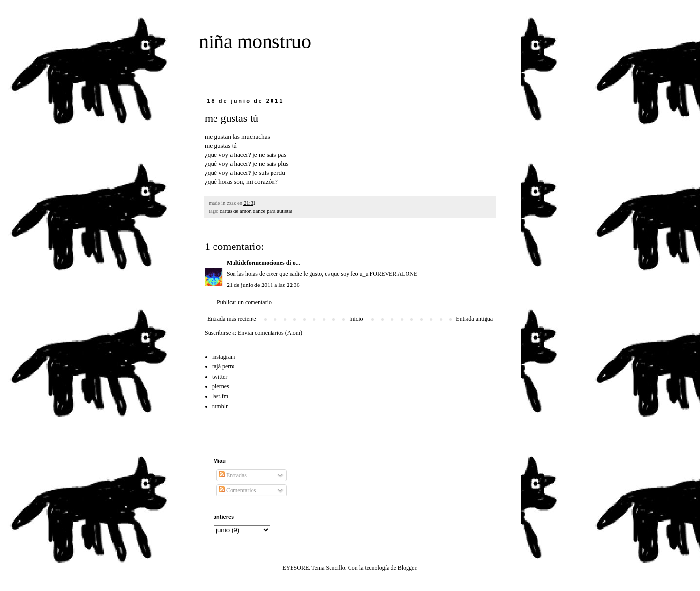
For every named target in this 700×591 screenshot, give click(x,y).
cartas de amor (235, 211)
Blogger (407, 568)
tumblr (220, 406)
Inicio (356, 319)
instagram (224, 357)
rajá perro (223, 366)
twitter (220, 377)
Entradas (233, 475)
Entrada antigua (474, 319)
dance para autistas (273, 211)
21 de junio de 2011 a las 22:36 (263, 285)
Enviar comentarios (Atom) (270, 333)
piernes (221, 386)
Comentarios (237, 490)
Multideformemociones (256, 263)
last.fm (220, 396)
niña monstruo (255, 42)
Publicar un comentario (244, 302)
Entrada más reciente (232, 319)
